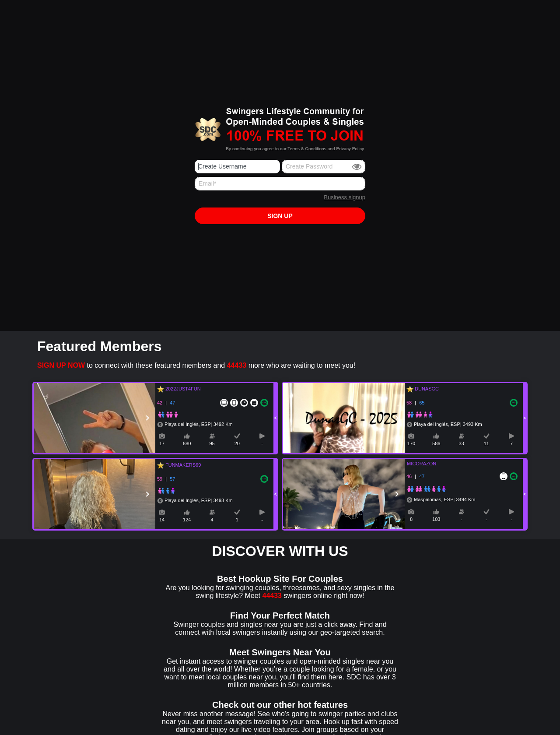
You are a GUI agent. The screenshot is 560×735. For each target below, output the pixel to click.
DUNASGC (425, 389)
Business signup (345, 197)
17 (162, 443)
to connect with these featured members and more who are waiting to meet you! (196, 365)
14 (162, 520)
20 (237, 443)
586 (436, 443)
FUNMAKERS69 (182, 465)
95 (212, 443)
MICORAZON (416, 464)
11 (486, 443)
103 (436, 519)
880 (187, 443)
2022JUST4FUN (182, 389)
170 (411, 443)
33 (461, 443)
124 (187, 520)
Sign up (280, 216)
